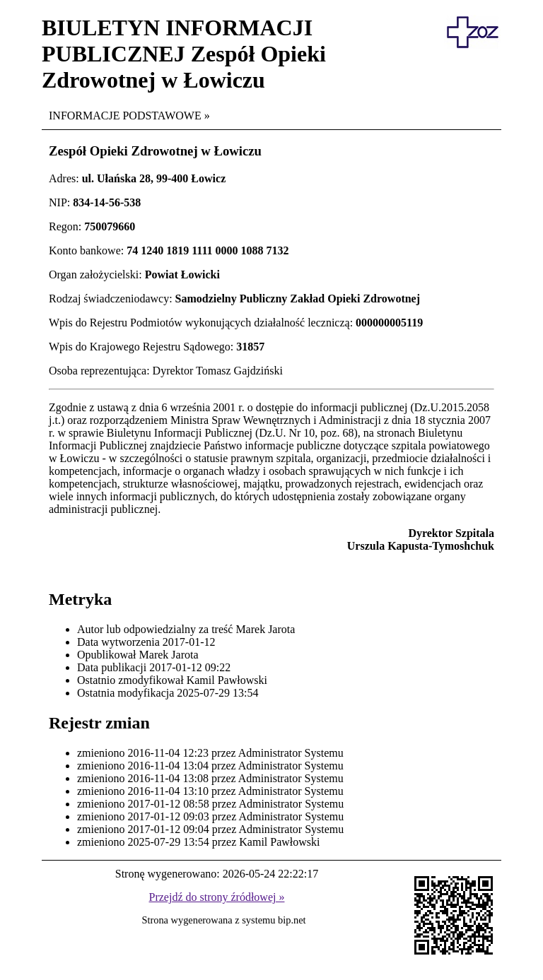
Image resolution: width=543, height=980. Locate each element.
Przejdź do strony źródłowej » (217, 897)
